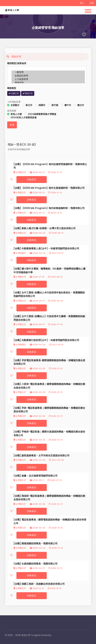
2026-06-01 (37, 301)
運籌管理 (48, 83)
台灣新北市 (20, 588)
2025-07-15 (37, 277)
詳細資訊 (32, 179)
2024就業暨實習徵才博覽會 (42, 114)
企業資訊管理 (48, 76)
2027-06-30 (56, 460)
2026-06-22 (56, 301)
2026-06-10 (55, 277)
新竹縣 (55, 105)
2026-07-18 (55, 324)
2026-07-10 (55, 480)
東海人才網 (16, 114)
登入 (82, 3)
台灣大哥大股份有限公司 (62, 228)
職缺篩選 (13, 56)
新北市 (29, 105)
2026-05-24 (37, 233)
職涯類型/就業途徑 (17, 63)
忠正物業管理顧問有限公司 (43, 476)
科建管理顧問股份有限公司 (65, 248)
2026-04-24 (38, 253)
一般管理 (48, 72)
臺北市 (81, 105)
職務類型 (12, 88)
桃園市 (42, 105)
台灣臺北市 (20, 172)
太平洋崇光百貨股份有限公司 (54, 455)
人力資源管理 (48, 79)
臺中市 (68, 105)
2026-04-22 (37, 548)
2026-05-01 (37, 172)
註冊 (92, 3)
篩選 (12, 125)
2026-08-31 (56, 233)
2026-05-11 (37, 480)
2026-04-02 (37, 460)
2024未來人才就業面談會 (24, 117)
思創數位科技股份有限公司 (50, 584)
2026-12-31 (55, 172)
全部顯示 (15, 105)
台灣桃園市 (20, 253)
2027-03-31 (56, 253)
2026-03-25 (37, 368)
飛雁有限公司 (78, 188)
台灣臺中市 (20, 277)
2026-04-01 (37, 568)
